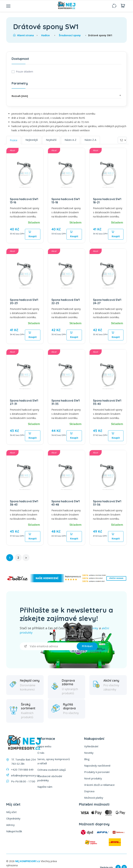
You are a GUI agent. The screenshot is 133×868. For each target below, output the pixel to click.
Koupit (33, 234)
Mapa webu (44, 746)
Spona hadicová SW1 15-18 (66, 201)
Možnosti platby (94, 797)
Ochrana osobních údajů (52, 769)
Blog (87, 759)
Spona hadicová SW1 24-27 (107, 301)
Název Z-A (90, 140)
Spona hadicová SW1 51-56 (107, 503)
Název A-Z (70, 140)
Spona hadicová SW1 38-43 (24, 503)
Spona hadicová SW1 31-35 (66, 402)
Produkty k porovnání (97, 772)
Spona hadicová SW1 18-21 (107, 201)
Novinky (89, 752)
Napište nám (45, 786)
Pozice (14, 140)
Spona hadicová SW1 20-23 (24, 301)
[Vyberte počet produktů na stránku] (122, 140)
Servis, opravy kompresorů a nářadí (54, 761)
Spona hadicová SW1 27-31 (24, 402)
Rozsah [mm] (66, 96)
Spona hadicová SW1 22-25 (66, 301)
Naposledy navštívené (97, 765)
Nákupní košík (14, 831)
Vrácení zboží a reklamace (99, 784)
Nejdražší (51, 140)
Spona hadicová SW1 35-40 (107, 402)
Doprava (89, 791)
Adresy (10, 824)
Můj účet (11, 812)
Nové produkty (93, 778)
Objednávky (13, 818)
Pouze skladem (25, 72)
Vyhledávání (91, 746)
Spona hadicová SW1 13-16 (24, 201)
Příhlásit (87, 646)
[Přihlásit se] (48, 646)
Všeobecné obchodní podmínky (50, 778)
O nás (41, 752)
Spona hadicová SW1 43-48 (66, 503)
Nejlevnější (32, 140)
